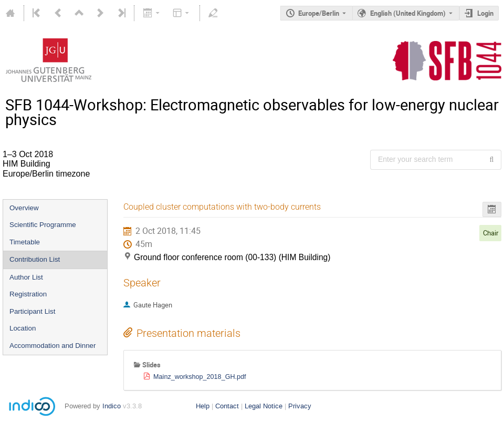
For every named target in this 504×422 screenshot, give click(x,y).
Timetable (25, 242)
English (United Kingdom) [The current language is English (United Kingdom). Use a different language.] (408, 13)
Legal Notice (264, 406)
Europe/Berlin (319, 13)
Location (23, 328)
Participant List (32, 311)
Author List (26, 277)
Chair (491, 233)
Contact (227, 406)
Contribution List (35, 259)
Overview (24, 208)
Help (203, 406)
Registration (28, 294)
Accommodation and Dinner (52, 346)
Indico (112, 406)
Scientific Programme (43, 225)
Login (485, 13)
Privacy (300, 406)
